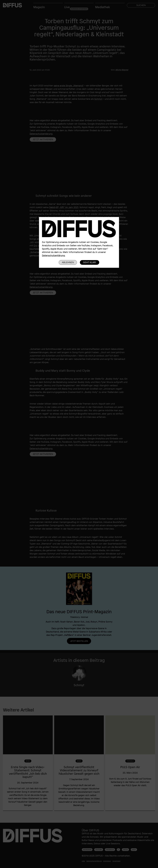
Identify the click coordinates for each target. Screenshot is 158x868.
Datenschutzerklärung (53, 255)
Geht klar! (90, 262)
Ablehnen (68, 262)
